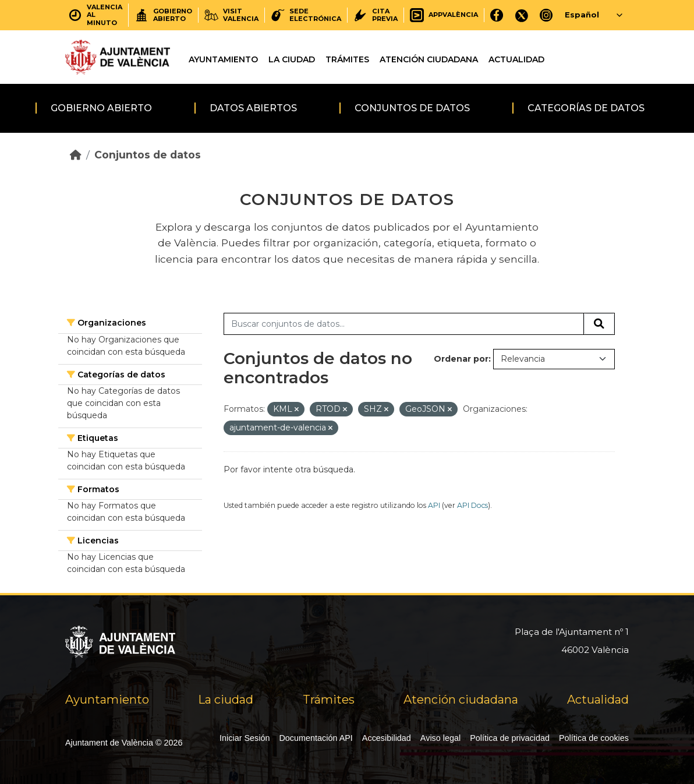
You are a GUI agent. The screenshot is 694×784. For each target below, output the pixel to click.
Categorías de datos (586, 108)
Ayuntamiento (223, 59)
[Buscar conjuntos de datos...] (404, 324)
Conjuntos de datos (412, 108)
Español (582, 15)
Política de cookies (594, 738)
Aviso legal (440, 738)
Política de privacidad (510, 738)
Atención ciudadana (429, 59)
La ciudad (292, 59)
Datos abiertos (253, 108)
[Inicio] (76, 155)
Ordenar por (461, 359)
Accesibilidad (387, 738)
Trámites (347, 59)
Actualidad (516, 59)
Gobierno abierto (101, 108)
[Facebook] (497, 15)
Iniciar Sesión (245, 738)
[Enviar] (599, 324)
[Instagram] (546, 15)
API (434, 505)
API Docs (472, 505)
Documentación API (316, 738)
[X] (522, 15)
